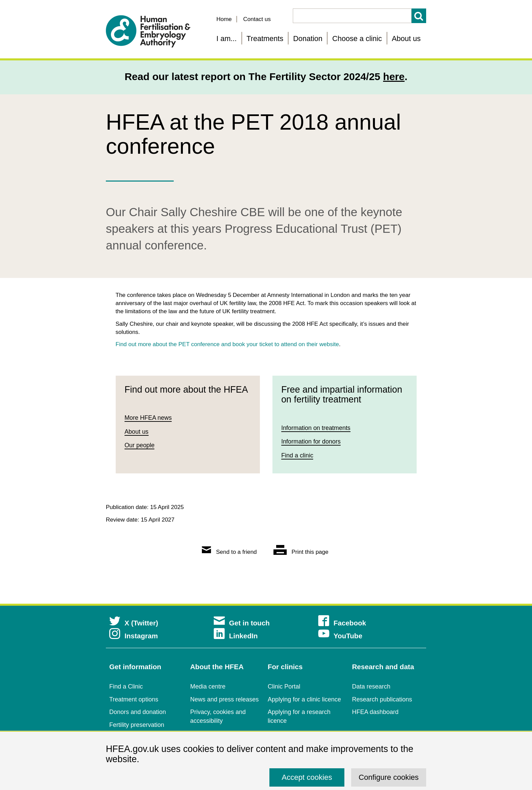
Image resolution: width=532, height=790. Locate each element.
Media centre (208, 686)
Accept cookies (307, 777)
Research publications (382, 699)
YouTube (340, 636)
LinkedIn (236, 636)
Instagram (134, 636)
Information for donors (311, 441)
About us (406, 39)
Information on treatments (316, 428)
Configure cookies (389, 777)
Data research (371, 686)
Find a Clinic (126, 686)
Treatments (265, 39)
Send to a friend (229, 552)
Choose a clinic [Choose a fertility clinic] (357, 39)
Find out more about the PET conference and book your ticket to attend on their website (227, 344)
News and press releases (225, 699)
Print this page (301, 552)
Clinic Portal (284, 686)
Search (419, 16)
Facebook (342, 623)
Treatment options (134, 699)
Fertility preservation (137, 725)
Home (224, 19)
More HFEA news (148, 418)
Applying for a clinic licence (304, 699)
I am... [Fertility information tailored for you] (227, 39)
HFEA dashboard (375, 712)
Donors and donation (138, 712)
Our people (140, 446)
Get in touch (242, 623)
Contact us (257, 19)
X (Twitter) (134, 623)
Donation (308, 39)
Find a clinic (297, 455)
